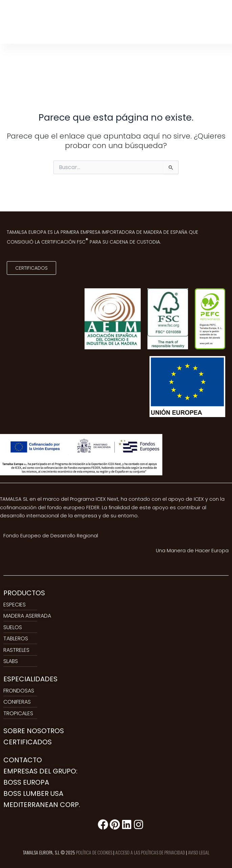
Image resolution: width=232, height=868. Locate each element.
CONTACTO (23, 760)
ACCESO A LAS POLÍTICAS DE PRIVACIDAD (150, 852)
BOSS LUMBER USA (33, 793)
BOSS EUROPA (26, 782)
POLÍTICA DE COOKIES (94, 852)
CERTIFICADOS (28, 742)
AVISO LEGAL (199, 852)
